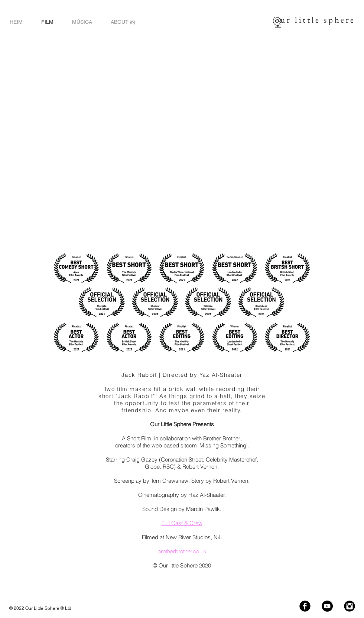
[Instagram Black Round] (350, 606)
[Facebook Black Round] (305, 606)
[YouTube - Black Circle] (327, 606)
